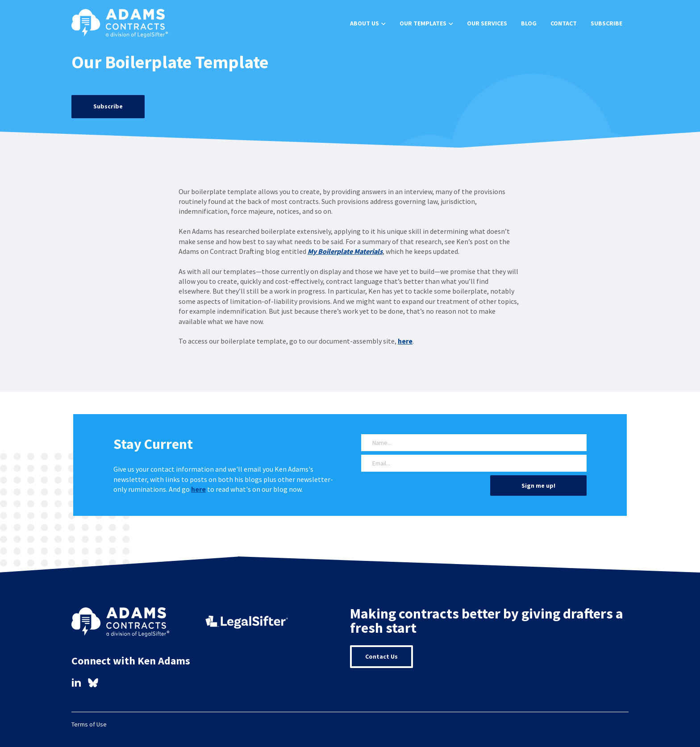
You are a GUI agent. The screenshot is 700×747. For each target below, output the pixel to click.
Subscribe (606, 23)
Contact (564, 23)
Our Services (487, 23)
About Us (365, 23)
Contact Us (381, 656)
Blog (529, 23)
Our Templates (423, 23)
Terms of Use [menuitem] (89, 724)
